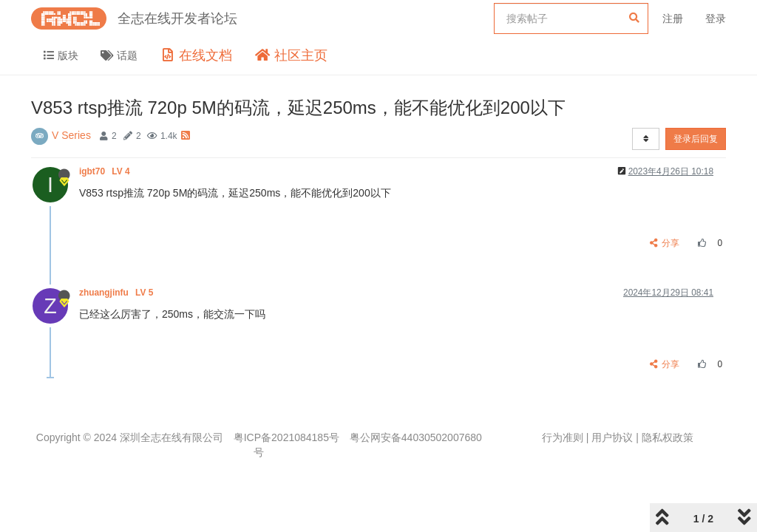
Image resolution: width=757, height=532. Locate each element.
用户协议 (612, 437)
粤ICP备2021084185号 (286, 437)
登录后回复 (696, 139)
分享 (665, 243)
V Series (71, 135)
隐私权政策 (668, 437)
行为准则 (563, 437)
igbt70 (106, 171)
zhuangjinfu (118, 293)
